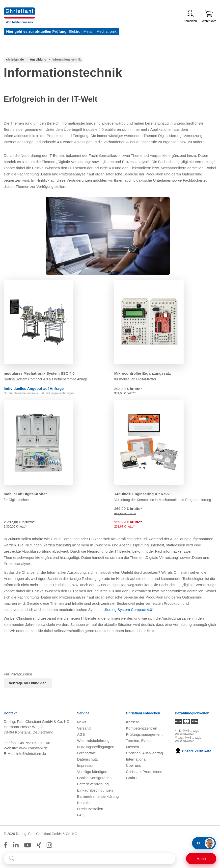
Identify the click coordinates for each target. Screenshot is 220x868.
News (82, 722)
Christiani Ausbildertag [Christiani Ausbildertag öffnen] (144, 753)
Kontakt (83, 803)
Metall (88, 31)
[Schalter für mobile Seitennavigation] (201, 859)
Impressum (86, 765)
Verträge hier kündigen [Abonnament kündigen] (28, 683)
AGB (81, 734)
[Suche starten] (12, 859)
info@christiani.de (31, 753)
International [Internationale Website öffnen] (136, 759)
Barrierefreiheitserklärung (98, 796)
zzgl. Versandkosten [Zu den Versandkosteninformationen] (187, 733)
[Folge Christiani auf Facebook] (6, 845)
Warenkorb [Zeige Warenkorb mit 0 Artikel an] (209, 16)
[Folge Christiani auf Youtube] (27, 845)
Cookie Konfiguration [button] (94, 778)
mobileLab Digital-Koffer (25, 494)
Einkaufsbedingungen (95, 790)
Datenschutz (87, 759)
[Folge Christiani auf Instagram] (49, 845)
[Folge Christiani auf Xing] (39, 845)
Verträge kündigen (92, 772)
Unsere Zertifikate (193, 751)
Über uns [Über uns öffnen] (133, 765)
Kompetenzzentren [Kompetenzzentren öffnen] (141, 728)
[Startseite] (15, 60)
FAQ (81, 815)
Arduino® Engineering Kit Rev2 (142, 494)
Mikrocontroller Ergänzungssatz (142, 373)
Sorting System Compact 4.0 (128, 610)
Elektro (75, 31)
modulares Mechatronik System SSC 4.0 (39, 373)
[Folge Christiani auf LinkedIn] (16, 845)
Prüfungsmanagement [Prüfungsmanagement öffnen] (144, 734)
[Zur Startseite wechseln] (19, 11)
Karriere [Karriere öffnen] (132, 722)
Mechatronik (107, 31)
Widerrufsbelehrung (93, 741)
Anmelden (190, 16)
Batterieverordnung (93, 784)
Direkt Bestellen (90, 809)
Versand (84, 728)
